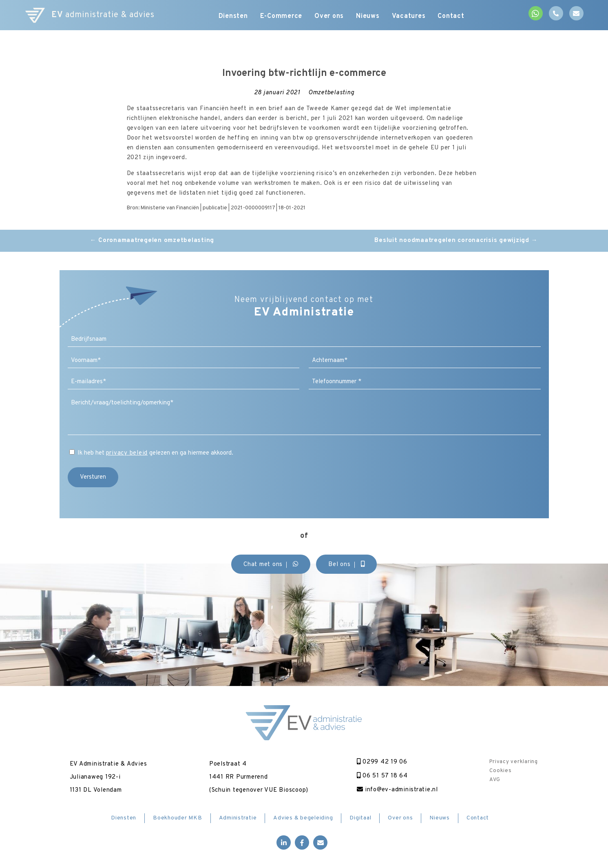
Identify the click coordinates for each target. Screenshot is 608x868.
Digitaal (360, 818)
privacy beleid (127, 453)
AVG (495, 780)
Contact (451, 16)
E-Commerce (281, 16)
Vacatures (409, 16)
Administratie (238, 818)
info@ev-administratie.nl (397, 790)
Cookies (500, 771)
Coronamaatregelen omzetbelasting (152, 241)
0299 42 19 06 (382, 762)
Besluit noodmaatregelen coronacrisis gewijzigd (456, 241)
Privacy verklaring (514, 762)
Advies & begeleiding (303, 818)
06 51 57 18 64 (382, 776)
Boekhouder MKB (178, 818)
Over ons (329, 16)
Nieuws (368, 16)
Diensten (233, 16)
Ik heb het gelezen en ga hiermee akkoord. (156, 453)
